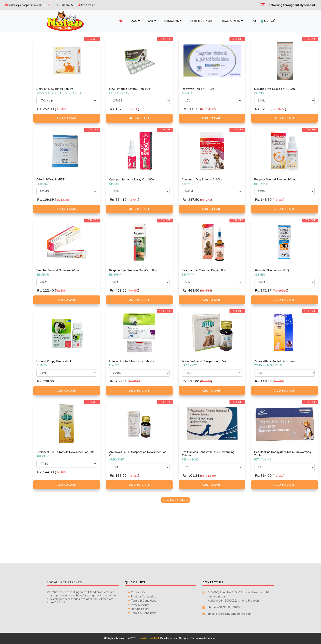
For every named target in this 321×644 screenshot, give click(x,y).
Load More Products (193, 500)
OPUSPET (12, 115)
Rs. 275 (224, 200)
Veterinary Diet (199, 21)
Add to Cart (98, 118)
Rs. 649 (160, 200)
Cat (150, 21)
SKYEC (10, 86)
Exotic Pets (230, 21)
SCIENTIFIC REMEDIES (19, 57)
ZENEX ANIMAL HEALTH (20, 124)
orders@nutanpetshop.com (24, 5)
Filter (54, 195)
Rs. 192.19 (289, 291)
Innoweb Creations (207, 638)
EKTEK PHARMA (15, 100)
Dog (133, 21)
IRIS (8, 110)
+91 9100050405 (60, 5)
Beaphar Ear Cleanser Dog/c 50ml (221, 270)
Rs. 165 (288, 200)
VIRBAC (11, 91)
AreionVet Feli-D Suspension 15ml (222, 361)
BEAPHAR (12, 48)
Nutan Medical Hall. (148, 638)
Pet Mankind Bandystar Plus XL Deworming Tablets (284, 454)
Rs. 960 (288, 476)
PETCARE (11, 76)
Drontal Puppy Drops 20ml (89, 361)
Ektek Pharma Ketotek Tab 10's (156, 89)
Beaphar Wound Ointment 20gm (93, 270)
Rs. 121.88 (98, 200)
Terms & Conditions (142, 601)
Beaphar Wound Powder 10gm (284, 180)
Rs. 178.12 (226, 109)
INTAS (10, 72)
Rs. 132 (288, 381)
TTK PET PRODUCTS (18, 105)
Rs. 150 (224, 381)
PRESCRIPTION (15, 164)
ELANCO (11, 129)
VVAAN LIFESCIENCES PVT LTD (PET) (27, 148)
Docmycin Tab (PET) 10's (216, 89)
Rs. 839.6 (161, 381)
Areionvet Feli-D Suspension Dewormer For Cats (154, 454)
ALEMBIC (11, 52)
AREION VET (13, 96)
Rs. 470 (160, 291)
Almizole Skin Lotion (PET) (281, 270)
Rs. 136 (96, 291)
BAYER (10, 62)
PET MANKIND (14, 144)
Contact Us (137, 592)
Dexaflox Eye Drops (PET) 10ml (284, 89)
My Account (87, 5)
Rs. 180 (160, 109)
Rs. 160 (96, 476)
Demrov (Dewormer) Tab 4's (90, 89)
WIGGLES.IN (13, 120)
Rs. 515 (224, 291)
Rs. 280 (96, 109)
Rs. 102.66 (287, 109)
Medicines (171, 21)
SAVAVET (11, 67)
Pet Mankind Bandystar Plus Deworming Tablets (218, 454)
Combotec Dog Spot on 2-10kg (220, 180)
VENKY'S (11, 81)
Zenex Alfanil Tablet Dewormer (284, 361)
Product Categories (142, 597)
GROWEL (12, 134)
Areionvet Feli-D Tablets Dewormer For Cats (98, 454)
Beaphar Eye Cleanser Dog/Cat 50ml (160, 270)
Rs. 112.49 (226, 476)
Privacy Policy (138, 605)
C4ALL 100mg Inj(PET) (86, 180)
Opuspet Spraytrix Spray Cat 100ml (159, 180)
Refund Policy (138, 609)
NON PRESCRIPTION (18, 169)
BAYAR (10, 139)
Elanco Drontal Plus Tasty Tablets (158, 361)
